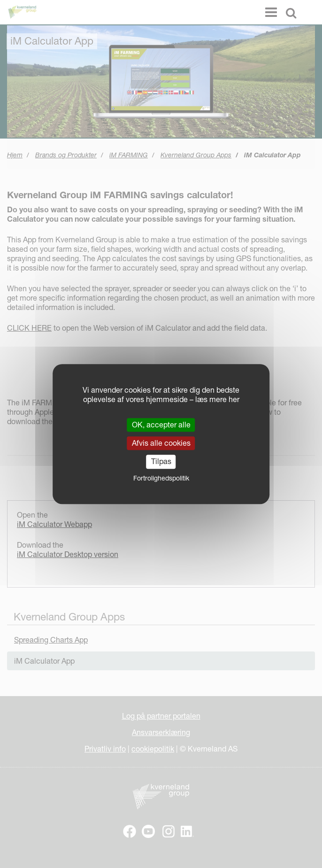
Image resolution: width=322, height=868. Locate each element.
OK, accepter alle (161, 425)
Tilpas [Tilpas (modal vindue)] (161, 462)
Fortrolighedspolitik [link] (161, 478)
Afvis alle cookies (161, 443)
